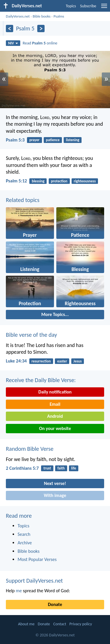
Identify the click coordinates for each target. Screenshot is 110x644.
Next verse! (55, 483)
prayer (34, 140)
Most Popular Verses (37, 559)
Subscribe (88, 6)
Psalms (59, 16)
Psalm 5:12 (16, 181)
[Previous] (10, 29)
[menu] (104, 8)
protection (59, 181)
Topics (71, 6)
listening (73, 140)
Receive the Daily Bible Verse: (41, 380)
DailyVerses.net (18, 16)
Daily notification (55, 392)
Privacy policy (81, 624)
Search (24, 534)
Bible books (42, 16)
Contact (60, 624)
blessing (38, 181)
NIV (13, 43)
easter (62, 361)
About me (26, 624)
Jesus (77, 361)
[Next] (41, 29)
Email (55, 404)
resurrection (41, 361)
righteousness (85, 181)
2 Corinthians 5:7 (22, 468)
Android (55, 416)
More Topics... (55, 314)
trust (47, 468)
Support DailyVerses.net (34, 581)
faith (61, 468)
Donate (55, 604)
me (19, 591)
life (74, 468)
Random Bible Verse (30, 449)
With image (55, 495)
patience (53, 140)
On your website (55, 428)
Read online (40, 43)
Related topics (23, 200)
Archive (25, 543)
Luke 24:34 (16, 361)
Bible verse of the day (31, 335)
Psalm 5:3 (15, 140)
